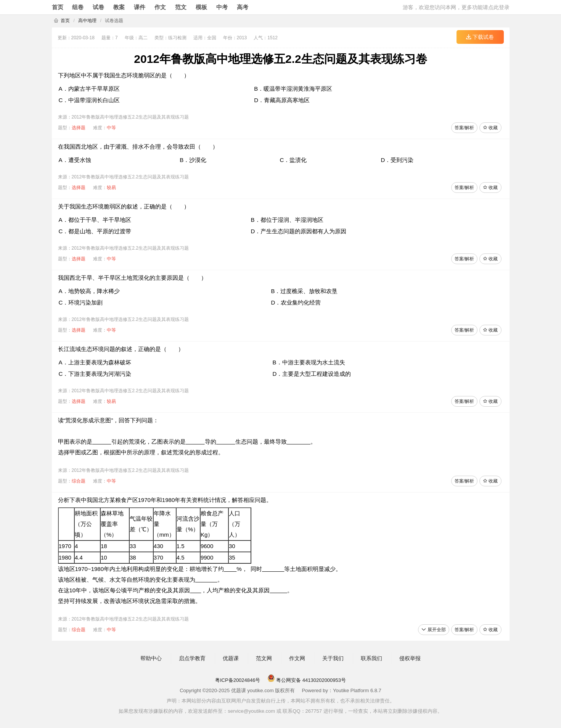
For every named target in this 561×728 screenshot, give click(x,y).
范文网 (264, 658)
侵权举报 (410, 658)
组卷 (78, 7)
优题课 (231, 658)
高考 (243, 7)
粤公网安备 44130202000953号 (307, 680)
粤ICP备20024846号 (238, 680)
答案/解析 (464, 128)
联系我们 (371, 658)
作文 (160, 7)
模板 (201, 7)
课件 (140, 7)
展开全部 (433, 630)
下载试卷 (480, 37)
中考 (222, 7)
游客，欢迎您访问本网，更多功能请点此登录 (456, 7)
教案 (119, 7)
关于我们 (333, 658)
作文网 (297, 658)
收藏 (490, 128)
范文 (181, 7)
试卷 (98, 7)
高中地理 (87, 21)
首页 (58, 7)
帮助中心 (151, 658)
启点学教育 (192, 658)
